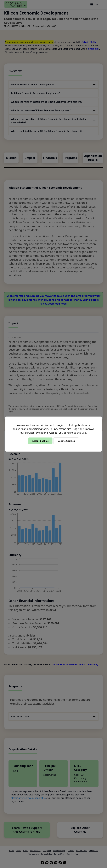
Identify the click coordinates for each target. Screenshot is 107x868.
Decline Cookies (66, 441)
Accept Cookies (40, 441)
